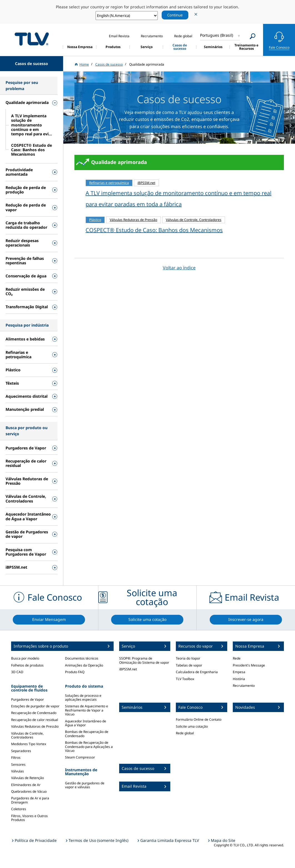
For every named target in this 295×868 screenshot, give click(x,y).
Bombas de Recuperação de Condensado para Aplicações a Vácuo (89, 747)
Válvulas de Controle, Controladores (27, 735)
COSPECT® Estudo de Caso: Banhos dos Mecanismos (154, 230)
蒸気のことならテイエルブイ (32, 39)
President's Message (249, 665)
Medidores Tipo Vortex (29, 744)
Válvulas (17, 771)
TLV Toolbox (185, 679)
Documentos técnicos (82, 658)
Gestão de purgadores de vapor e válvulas (85, 785)
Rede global (185, 733)
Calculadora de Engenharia (197, 672)
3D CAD (17, 672)
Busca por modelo (25, 658)
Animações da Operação (84, 665)
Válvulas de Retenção (27, 778)
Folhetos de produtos (27, 665)
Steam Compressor (80, 757)
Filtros (16, 758)
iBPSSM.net (128, 669)
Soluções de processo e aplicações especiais (83, 697)
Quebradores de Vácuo (29, 791)
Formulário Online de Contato (199, 719)
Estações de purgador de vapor (35, 706)
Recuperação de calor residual (35, 720)
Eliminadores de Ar (26, 785)
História (239, 679)
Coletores (19, 809)
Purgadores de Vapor (27, 699)
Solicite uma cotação (192, 726)
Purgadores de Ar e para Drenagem (30, 800)
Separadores (21, 751)
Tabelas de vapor (189, 665)
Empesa (239, 672)
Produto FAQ (75, 672)
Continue (175, 15)
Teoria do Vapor (188, 658)
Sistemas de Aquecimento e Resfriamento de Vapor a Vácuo (87, 710)
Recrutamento (244, 686)
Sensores (18, 764)
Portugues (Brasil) (217, 35)
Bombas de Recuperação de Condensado (87, 734)
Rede (237, 658)
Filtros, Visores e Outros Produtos (29, 818)
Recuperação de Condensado (34, 713)
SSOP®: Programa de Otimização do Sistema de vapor (144, 660)
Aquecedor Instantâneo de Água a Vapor (86, 723)
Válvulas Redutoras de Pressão (35, 726)
